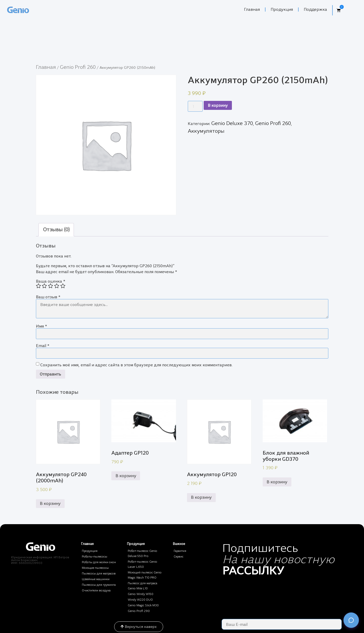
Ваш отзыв (48, 297)
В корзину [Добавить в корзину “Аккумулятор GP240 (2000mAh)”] (50, 503)
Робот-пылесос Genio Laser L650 (142, 564)
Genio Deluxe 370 (232, 123)
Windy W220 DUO (140, 600)
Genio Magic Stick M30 (143, 605)
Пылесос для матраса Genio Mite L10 (142, 586)
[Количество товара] (195, 106)
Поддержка (315, 9)
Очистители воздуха (96, 590)
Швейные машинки (96, 579)
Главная (252, 9)
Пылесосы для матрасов (99, 573)
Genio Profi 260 (78, 67)
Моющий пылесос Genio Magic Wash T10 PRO (145, 575)
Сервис (179, 557)
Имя (41, 326)
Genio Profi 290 (139, 611)
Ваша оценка (51, 281)
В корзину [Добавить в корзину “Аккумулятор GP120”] (201, 497)
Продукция (282, 9)
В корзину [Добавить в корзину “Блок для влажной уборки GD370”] (277, 482)
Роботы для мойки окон (99, 562)
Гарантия (180, 551)
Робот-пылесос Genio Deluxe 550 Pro (142, 553)
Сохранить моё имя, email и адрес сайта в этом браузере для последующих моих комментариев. (136, 365)
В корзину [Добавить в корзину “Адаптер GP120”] (126, 476)
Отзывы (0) (56, 229)
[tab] (56, 230)
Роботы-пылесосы (95, 557)
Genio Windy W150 (141, 594)
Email (43, 346)
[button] (337, 10)
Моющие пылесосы (95, 568)
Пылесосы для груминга (99, 585)
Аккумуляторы (206, 131)
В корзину (218, 105)
